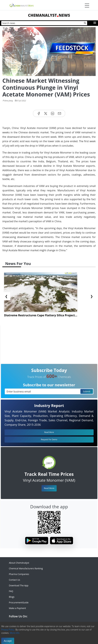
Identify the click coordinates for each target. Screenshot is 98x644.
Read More (49, 488)
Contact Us (15, 580)
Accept (8, 641)
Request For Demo (49, 439)
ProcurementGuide (19, 602)
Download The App (19, 585)
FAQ (11, 591)
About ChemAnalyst (19, 563)
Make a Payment (17, 608)
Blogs (12, 597)
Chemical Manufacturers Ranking (26, 568)
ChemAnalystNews (49, 15)
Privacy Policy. (8, 630)
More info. (15, 633)
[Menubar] (87, 6)
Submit (87, 391)
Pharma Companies (19, 574)
